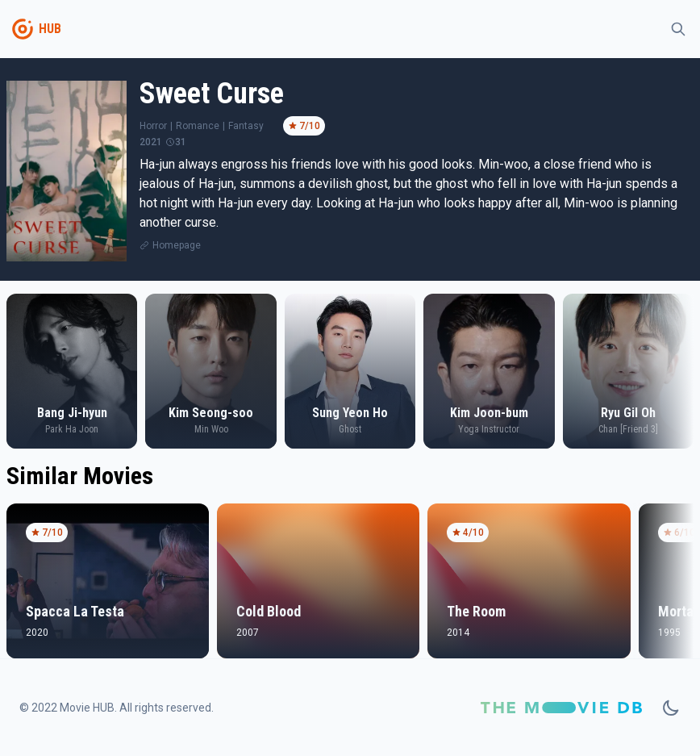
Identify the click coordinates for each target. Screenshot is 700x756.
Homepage (177, 245)
